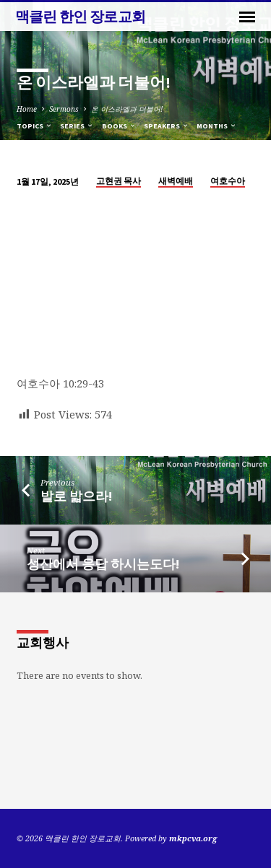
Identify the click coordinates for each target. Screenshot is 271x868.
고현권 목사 (119, 181)
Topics (35, 126)
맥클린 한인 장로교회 (81, 17)
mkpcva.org (193, 838)
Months (217, 126)
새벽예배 (176, 181)
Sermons (64, 109)
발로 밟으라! (76, 496)
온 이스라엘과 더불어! (127, 109)
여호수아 (228, 181)
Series (77, 126)
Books (119, 126)
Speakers (167, 126)
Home (27, 109)
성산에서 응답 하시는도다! (103, 564)
